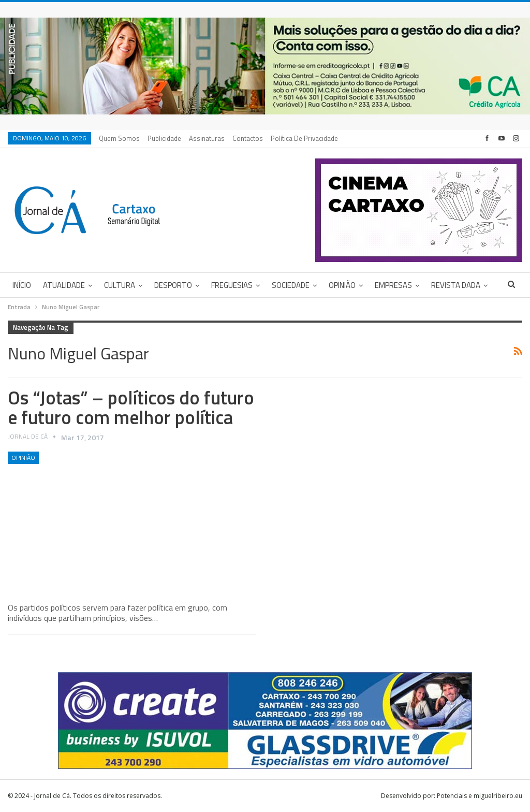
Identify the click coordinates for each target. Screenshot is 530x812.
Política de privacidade (304, 138)
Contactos (248, 138)
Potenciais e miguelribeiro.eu (480, 796)
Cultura (120, 285)
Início (22, 285)
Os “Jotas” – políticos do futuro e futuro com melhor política (131, 407)
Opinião (342, 285)
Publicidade (164, 138)
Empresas (393, 285)
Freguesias (232, 285)
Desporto (173, 285)
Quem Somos (119, 138)
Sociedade (291, 285)
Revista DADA (456, 285)
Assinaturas (207, 138)
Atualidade (64, 285)
